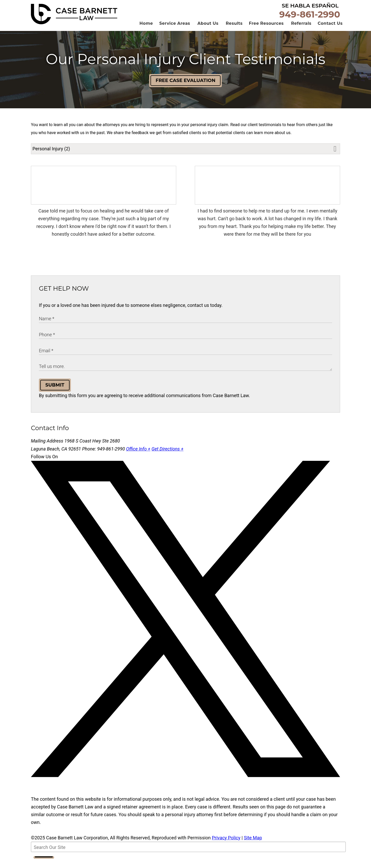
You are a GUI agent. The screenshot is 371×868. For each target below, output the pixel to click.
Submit (55, 393)
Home (146, 31)
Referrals (301, 31)
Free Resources (266, 31)
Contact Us (330, 31)
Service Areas (175, 31)
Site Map (253, 846)
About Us (208, 31)
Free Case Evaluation (185, 88)
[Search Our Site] (188, 855)
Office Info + (138, 457)
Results (234, 31)
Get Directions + (167, 457)
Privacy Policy (226, 846)
